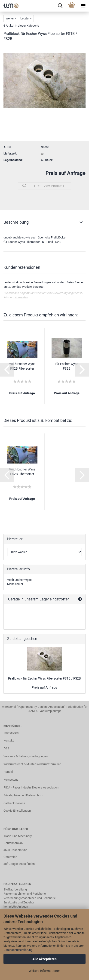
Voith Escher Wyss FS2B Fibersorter (22, 366)
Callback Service (14, 803)
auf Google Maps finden (19, 864)
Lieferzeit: (10, 153)
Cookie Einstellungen (17, 811)
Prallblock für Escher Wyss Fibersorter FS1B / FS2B (44, 678)
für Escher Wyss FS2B (67, 366)
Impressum (11, 733)
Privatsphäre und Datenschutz (23, 795)
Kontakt (9, 740)
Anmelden (21, 297)
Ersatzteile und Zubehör (19, 902)
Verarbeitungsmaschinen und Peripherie (30, 898)
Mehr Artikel (15, 584)
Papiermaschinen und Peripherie (25, 894)
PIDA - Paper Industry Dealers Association (31, 787)
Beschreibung (16, 222)
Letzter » (26, 18)
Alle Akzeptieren (44, 959)
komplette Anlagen (16, 907)
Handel (8, 772)
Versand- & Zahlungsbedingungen (26, 756)
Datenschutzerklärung (18, 950)
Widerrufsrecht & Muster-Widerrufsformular (32, 764)
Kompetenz (11, 780)
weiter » (11, 18)
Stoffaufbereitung (15, 889)
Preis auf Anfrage (66, 173)
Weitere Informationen (45, 971)
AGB (6, 748)
